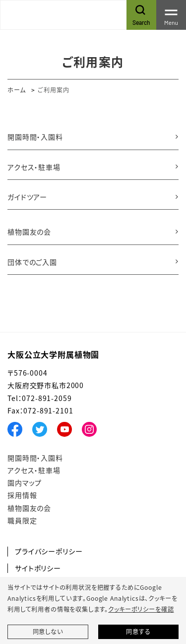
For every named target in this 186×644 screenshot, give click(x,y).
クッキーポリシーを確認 (141, 609)
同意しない (48, 632)
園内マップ (25, 483)
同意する (138, 632)
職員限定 (22, 520)
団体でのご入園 (32, 262)
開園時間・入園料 (35, 137)
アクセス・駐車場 (34, 167)
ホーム (17, 90)
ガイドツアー (27, 197)
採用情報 (22, 495)
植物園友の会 (29, 232)
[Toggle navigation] (171, 15)
